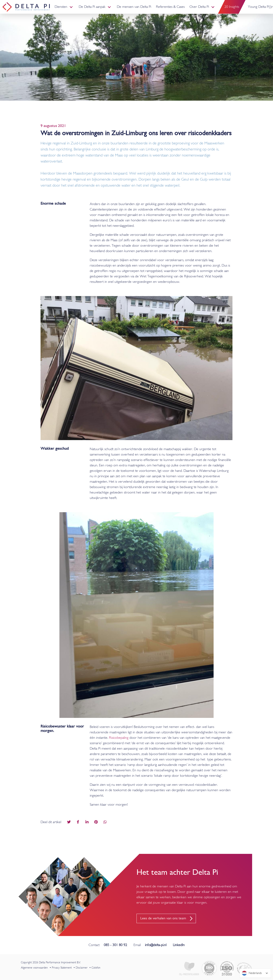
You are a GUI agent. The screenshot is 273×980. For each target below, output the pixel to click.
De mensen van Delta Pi (134, 7)
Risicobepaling (119, 738)
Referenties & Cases (170, 7)
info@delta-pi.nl (156, 945)
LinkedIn (179, 945)
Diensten (61, 7)
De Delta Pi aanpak (92, 7)
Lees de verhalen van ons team (163, 918)
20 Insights (232, 7)
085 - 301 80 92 (115, 945)
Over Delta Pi (199, 7)
